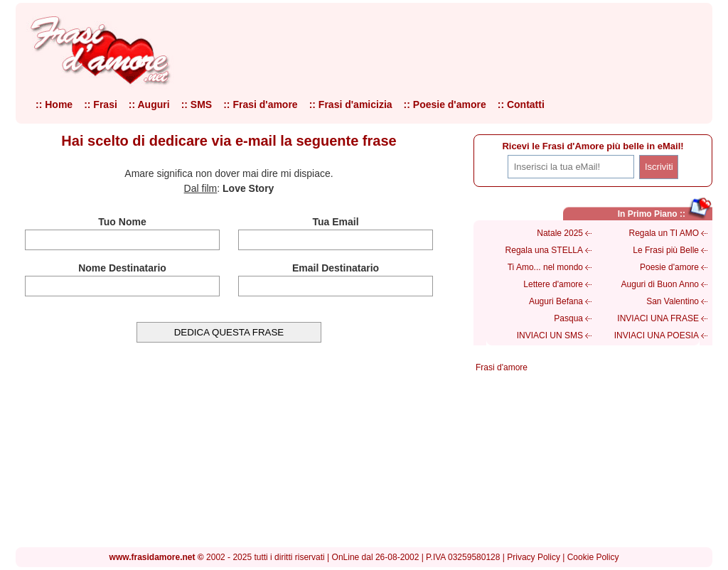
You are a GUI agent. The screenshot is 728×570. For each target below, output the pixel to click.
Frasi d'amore (502, 367)
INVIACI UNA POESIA (657, 335)
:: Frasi (101, 104)
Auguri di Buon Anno (660, 284)
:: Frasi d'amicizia (351, 104)
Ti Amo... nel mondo (545, 267)
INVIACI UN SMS (550, 335)
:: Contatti (521, 104)
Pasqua (568, 318)
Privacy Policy (534, 557)
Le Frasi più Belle (666, 250)
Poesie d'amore (669, 267)
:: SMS (197, 104)
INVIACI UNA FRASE (658, 318)
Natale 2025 (560, 233)
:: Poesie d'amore (445, 104)
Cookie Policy (593, 557)
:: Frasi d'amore (260, 104)
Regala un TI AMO (664, 233)
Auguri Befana (556, 301)
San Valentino (673, 301)
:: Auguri (149, 104)
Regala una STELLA (544, 250)
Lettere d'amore (553, 284)
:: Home (54, 104)
